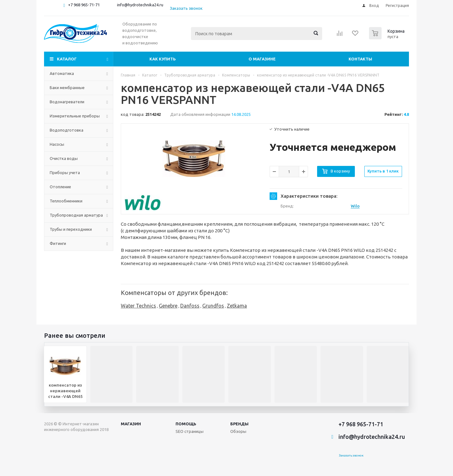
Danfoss (190, 306)
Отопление (60, 187)
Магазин (131, 424)
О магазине (262, 59)
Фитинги (58, 243)
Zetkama (237, 306)
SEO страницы (190, 431)
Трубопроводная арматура (76, 215)
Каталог (67, 59)
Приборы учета (65, 173)
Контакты (360, 59)
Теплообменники (66, 201)
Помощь (186, 424)
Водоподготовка (67, 130)
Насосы (57, 144)
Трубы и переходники (71, 229)
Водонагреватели (67, 102)
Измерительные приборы (75, 116)
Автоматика (62, 73)
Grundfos (213, 306)
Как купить (163, 59)
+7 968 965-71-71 (84, 5)
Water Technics (138, 306)
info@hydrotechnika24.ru (140, 5)
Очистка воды (64, 158)
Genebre (168, 306)
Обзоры (238, 431)
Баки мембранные (67, 88)
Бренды (239, 424)
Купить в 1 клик (383, 171)
